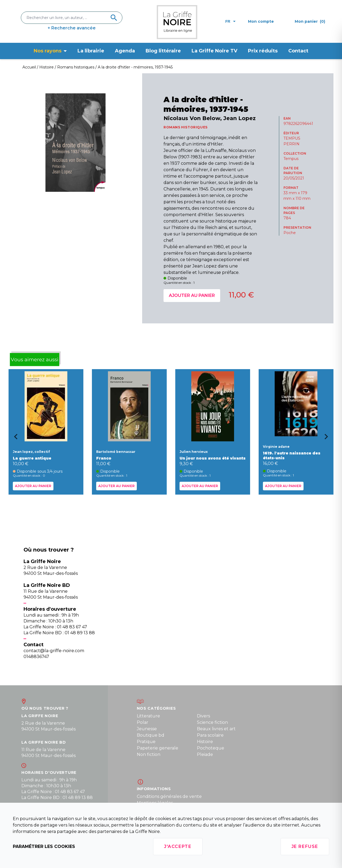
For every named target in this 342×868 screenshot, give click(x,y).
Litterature (148, 716)
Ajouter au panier (192, 295)
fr (230, 21)
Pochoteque (211, 748)
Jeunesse (147, 729)
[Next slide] (328, 438)
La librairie (91, 51)
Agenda (125, 51)
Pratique (146, 742)
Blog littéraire (163, 51)
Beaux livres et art (216, 729)
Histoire (205, 742)
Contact (298, 51)
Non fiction (149, 754)
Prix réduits (263, 51)
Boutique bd (151, 735)
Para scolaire (210, 735)
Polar (143, 722)
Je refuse (305, 846)
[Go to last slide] (14, 438)
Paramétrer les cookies (44, 846)
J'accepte (178, 846)
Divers (203, 716)
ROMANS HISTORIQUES (186, 127)
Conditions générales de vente (169, 796)
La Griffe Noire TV (214, 51)
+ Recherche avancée (72, 28)
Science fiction (212, 722)
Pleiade (205, 754)
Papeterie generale (158, 748)
